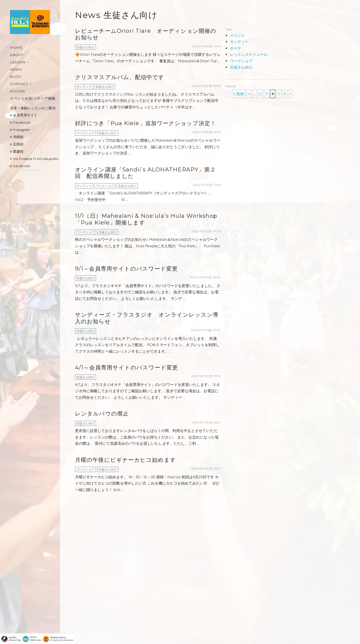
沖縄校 (17, 137)
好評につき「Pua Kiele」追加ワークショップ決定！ (145, 123)
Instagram (20, 130)
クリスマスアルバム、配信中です (120, 77)
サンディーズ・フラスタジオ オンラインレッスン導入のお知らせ (147, 318)
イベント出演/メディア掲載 (33, 98)
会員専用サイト (24, 115)
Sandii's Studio (36, 639)
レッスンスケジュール (249, 54)
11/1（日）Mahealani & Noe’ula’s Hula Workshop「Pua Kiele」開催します (146, 219)
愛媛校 (17, 151)
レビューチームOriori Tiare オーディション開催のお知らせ (146, 34)
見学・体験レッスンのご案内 (33, 108)
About (17, 55)
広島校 (17, 144)
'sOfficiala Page (15, 639)
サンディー (84, 87)
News (16, 69)
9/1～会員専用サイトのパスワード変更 (126, 269)
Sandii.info (20, 166)
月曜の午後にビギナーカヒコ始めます (125, 460)
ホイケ (236, 48)
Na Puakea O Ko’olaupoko (34, 159)
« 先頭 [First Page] (239, 94)
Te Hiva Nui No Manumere (62, 639)
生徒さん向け (85, 47)
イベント (237, 35)
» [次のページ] (291, 94)
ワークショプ (85, 133)
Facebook (20, 122)
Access (18, 91)
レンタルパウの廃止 (102, 414)
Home (16, 48)
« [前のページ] (249, 94)
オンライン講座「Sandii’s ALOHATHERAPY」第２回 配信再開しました (145, 173)
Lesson (18, 62)
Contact (19, 84)
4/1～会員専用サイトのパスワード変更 (126, 368)
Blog (15, 77)
